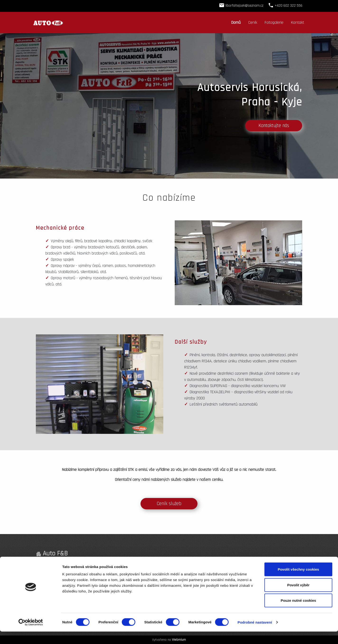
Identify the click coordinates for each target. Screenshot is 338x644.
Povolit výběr (298, 597)
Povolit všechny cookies (298, 582)
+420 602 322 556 (197, 566)
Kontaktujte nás (274, 126)
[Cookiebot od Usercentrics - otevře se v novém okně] (31, 635)
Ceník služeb (169, 504)
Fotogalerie (274, 22)
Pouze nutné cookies (298, 613)
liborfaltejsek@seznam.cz (244, 6)
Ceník (253, 22)
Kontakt (298, 22)
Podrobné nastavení (255, 635)
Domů (236, 22)
